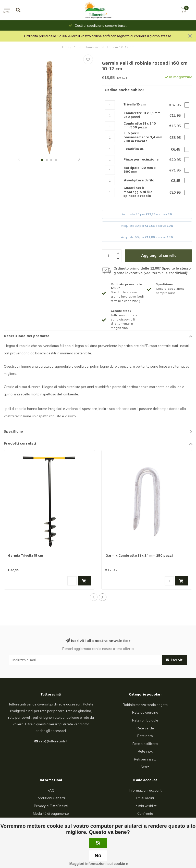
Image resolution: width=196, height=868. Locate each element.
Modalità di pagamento (51, 813)
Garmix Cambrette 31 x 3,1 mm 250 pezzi (139, 556)
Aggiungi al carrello (159, 256)
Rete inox (145, 751)
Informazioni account (145, 790)
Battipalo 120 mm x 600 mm (140, 170)
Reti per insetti (145, 759)
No (98, 856)
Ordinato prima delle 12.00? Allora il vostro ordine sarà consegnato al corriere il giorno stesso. (98, 36)
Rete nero (145, 736)
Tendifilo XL (134, 149)
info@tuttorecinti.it (53, 741)
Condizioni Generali (51, 798)
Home (65, 47)
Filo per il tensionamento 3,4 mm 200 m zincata (143, 138)
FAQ (51, 790)
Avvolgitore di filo (139, 181)
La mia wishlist (145, 806)
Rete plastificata (145, 744)
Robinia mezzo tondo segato (145, 705)
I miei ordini (145, 798)
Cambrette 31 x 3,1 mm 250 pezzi (142, 116)
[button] (19, 160)
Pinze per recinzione (141, 160)
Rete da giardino (145, 712)
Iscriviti (175, 660)
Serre (145, 767)
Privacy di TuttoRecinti (51, 806)
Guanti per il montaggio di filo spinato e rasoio (138, 192)
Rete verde (145, 728)
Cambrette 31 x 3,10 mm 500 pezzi (140, 126)
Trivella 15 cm (135, 105)
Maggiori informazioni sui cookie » (99, 864)
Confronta (145, 813)
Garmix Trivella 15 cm (26, 556)
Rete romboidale (145, 720)
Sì (98, 843)
